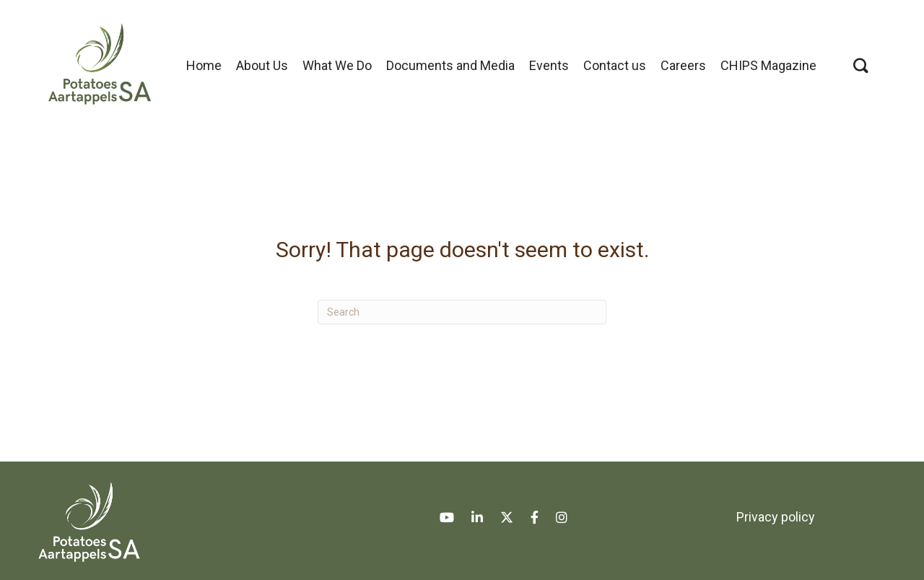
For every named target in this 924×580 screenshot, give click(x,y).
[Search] (462, 312)
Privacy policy (776, 517)
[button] (861, 65)
